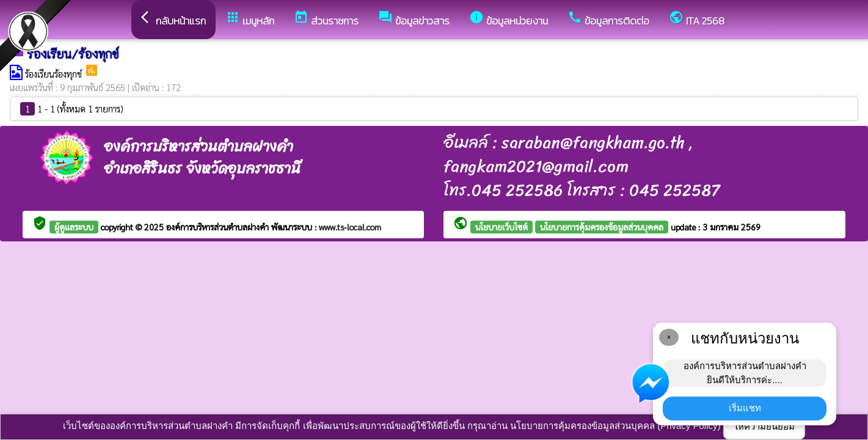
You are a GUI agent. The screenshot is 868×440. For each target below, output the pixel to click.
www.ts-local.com (350, 227)
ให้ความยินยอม (764, 426)
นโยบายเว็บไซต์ (501, 227)
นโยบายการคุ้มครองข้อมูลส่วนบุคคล (602, 227)
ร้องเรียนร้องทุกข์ (55, 74)
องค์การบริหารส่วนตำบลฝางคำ (219, 227)
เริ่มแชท (745, 408)
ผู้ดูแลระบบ (74, 227)
